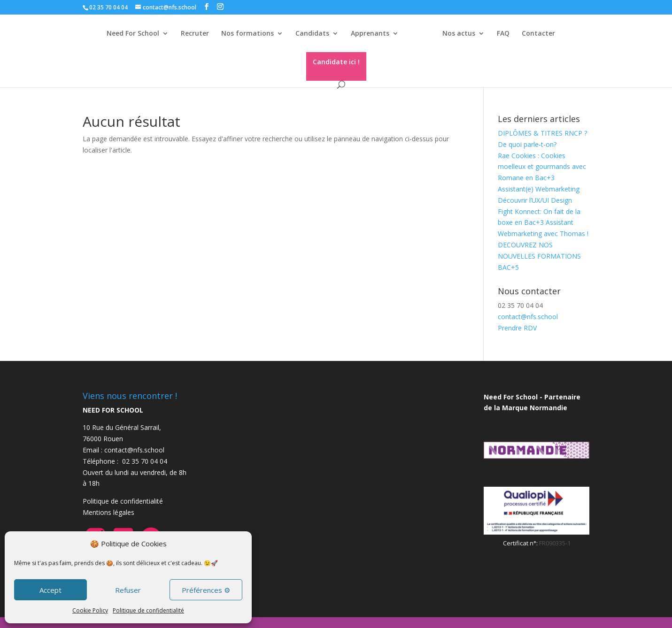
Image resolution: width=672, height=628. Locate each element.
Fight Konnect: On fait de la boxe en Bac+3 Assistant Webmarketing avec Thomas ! (543, 223)
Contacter (538, 34)
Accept (50, 590)
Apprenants (370, 34)
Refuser (128, 590)
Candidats (312, 34)
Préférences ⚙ (206, 590)
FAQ (503, 34)
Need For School (133, 34)
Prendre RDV (517, 328)
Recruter (195, 34)
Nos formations (247, 34)
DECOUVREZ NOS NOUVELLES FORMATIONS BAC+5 (539, 256)
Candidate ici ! (336, 62)
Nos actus (459, 34)
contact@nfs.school (528, 317)
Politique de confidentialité (148, 610)
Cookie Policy (90, 610)
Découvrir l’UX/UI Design (535, 200)
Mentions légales (108, 512)
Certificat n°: (521, 543)
